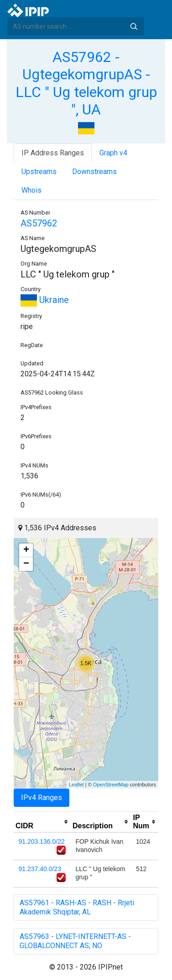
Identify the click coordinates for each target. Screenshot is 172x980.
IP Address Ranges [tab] (53, 153)
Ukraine (45, 300)
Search (134, 26)
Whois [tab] (31, 190)
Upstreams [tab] (39, 172)
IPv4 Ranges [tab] (42, 798)
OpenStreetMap (111, 785)
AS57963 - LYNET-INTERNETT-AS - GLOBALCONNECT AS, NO (75, 941)
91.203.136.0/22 (42, 841)
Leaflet (76, 785)
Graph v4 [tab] (113, 153)
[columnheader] (42, 822)
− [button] (26, 564)
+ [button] (26, 550)
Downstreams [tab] (94, 172)
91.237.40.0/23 (40, 869)
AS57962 (39, 223)
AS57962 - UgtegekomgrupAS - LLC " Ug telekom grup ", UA (86, 83)
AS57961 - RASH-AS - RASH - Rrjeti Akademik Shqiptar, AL (77, 907)
